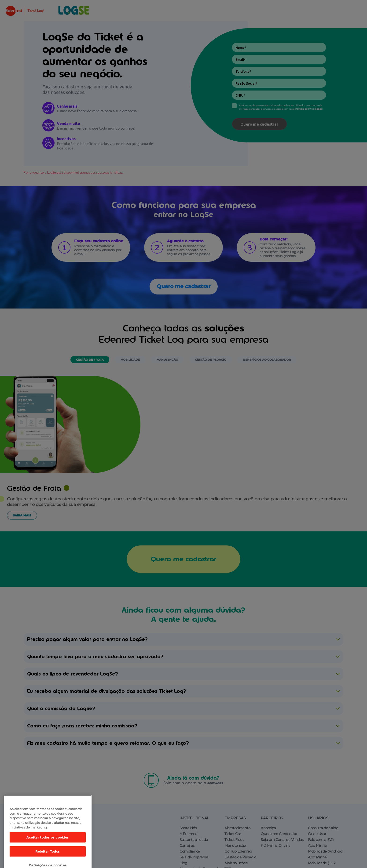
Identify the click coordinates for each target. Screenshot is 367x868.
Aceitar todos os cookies (48, 849)
